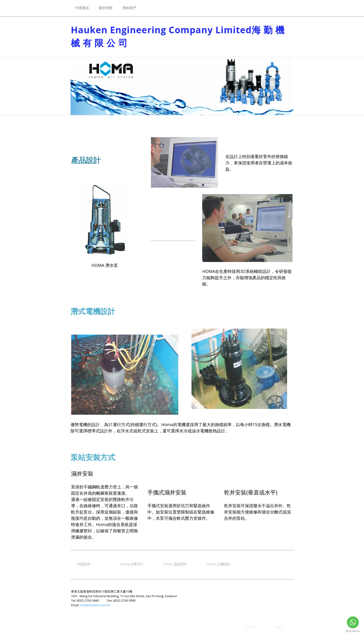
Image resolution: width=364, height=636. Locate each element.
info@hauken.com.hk (95, 605)
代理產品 (82, 8)
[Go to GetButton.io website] (353, 631)
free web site (266, 627)
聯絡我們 (130, 8)
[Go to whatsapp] (353, 622)
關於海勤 (106, 8)
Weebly (288, 627)
